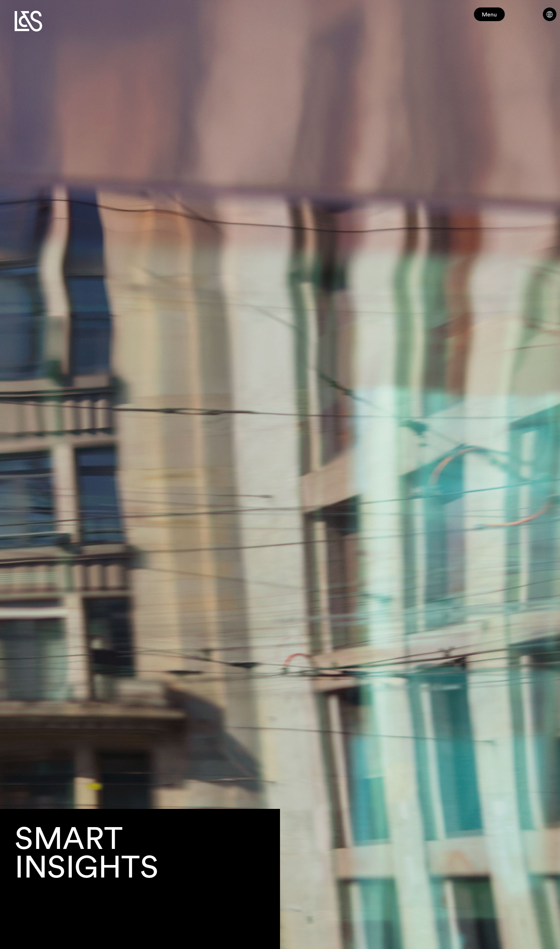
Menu (502, 18)
